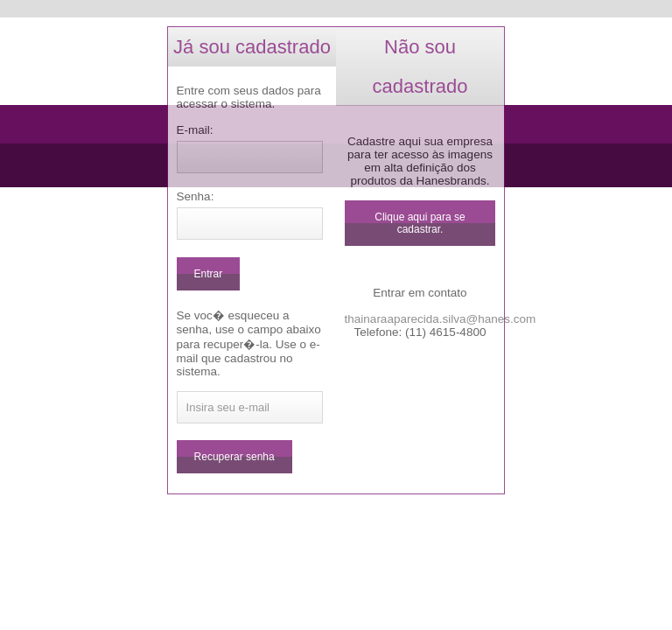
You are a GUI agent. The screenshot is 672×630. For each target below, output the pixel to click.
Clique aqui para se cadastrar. (420, 223)
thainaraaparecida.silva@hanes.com (441, 319)
